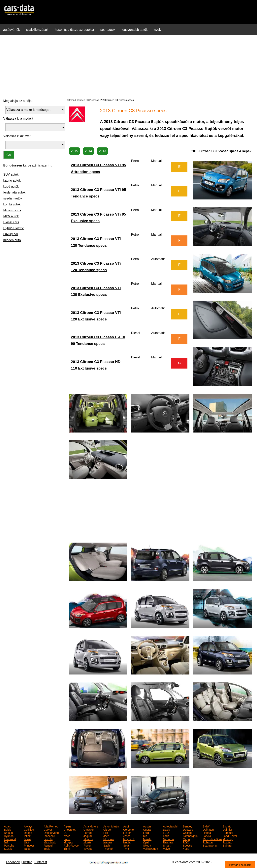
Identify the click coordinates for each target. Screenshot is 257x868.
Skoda (147, 845)
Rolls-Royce (71, 845)
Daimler (227, 829)
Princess (29, 845)
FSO (166, 832)
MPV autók (11, 216)
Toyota (88, 848)
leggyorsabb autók (135, 30)
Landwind (10, 839)
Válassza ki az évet (17, 136)
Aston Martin (111, 826)
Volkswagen (151, 848)
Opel (146, 842)
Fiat (106, 832)
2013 (103, 151)
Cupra (147, 829)
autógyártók (12, 30)
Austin (147, 826)
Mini (26, 842)
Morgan (68, 842)
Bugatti (227, 826)
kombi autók (12, 204)
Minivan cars (12, 210)
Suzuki (8, 848)
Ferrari (88, 832)
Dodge (28, 832)
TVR (126, 848)
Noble (127, 842)
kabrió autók (12, 180)
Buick (7, 829)
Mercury (228, 839)
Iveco (67, 836)
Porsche (9, 845)
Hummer (228, 832)
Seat (126, 845)
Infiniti (28, 836)
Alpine (67, 826)
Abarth (8, 826)
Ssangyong (210, 845)
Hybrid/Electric (14, 228)
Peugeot (168, 842)
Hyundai (9, 836)
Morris (87, 842)
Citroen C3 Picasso (88, 100)
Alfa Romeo (51, 826)
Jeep (106, 836)
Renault (48, 845)
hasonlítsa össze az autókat (74, 30)
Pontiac (227, 842)
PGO (186, 842)
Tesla (47, 848)
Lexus (28, 839)
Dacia (167, 829)
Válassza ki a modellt (18, 119)
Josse (127, 836)
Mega (186, 839)
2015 (75, 151)
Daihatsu (208, 829)
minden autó (12, 240)
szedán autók (13, 198)
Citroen (71, 100)
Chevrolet (70, 829)
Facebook (13, 862)
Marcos (88, 839)
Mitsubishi (50, 842)
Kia (145, 836)
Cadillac (29, 829)
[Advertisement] (129, 66)
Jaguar (88, 836)
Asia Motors (91, 826)
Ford (146, 832)
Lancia (207, 836)
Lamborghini (191, 836)
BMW (206, 826)
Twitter (27, 862)
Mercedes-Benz (212, 839)
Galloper (188, 832)
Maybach (129, 839)
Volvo (166, 848)
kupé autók (11, 186)
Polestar (208, 842)
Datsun (8, 832)
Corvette (128, 829)
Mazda (147, 839)
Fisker (127, 832)
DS (65, 832)
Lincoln (48, 839)
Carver (48, 829)
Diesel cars (11, 222)
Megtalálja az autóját (18, 101)
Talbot (28, 848)
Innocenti (49, 836)
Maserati (109, 839)
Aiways (28, 826)
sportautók (108, 30)
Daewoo (188, 829)
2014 (88, 151)
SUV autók (11, 175)
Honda (207, 832)
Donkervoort (51, 832)
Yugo (186, 848)
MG (6, 842)
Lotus (67, 839)
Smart (167, 845)
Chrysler (89, 829)
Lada (166, 836)
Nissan (108, 842)
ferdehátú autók (14, 192)
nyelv (158, 30)
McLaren (168, 839)
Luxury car (11, 234)
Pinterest (41, 862)
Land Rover (230, 836)
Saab (107, 845)
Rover (87, 845)
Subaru (227, 845)
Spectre (188, 845)
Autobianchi (170, 826)
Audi (126, 826)
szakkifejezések (37, 30)
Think (67, 848)
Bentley (188, 826)
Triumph (108, 848)
